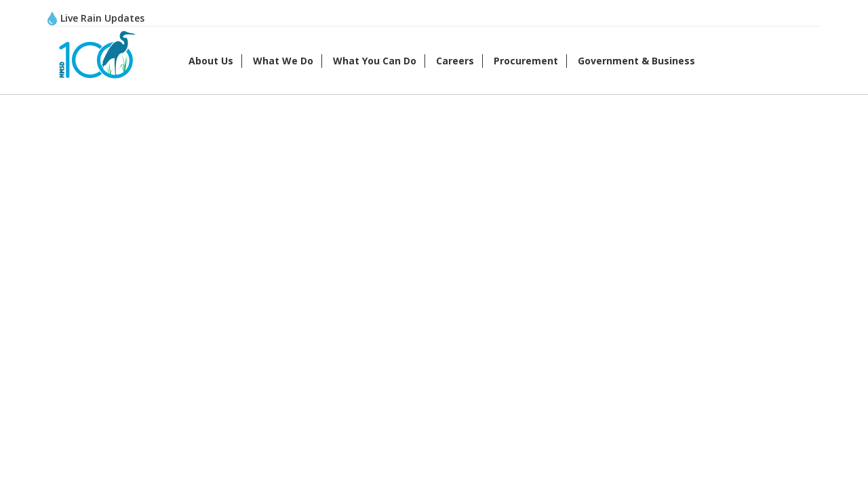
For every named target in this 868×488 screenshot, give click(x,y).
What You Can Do (375, 61)
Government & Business (636, 61)
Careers (455, 61)
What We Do (283, 61)
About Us (211, 61)
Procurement (526, 61)
